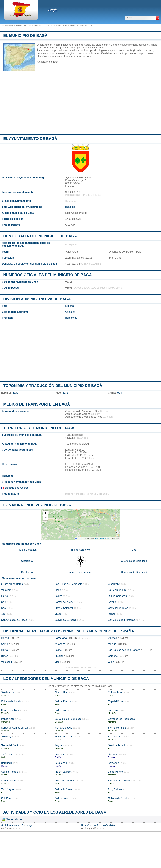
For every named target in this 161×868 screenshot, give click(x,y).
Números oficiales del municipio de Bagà (47, 275)
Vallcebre (6, 590)
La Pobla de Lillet (118, 590)
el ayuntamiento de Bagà (30, 139)
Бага (65, 393)
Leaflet (79, 539)
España (69, 306)
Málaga (112, 644)
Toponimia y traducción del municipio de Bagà (53, 386)
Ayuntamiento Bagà (84, 25)
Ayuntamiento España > (13, 25)
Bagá (15, 393)
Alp (3, 614)
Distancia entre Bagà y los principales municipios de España (69, 631)
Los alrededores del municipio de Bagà (46, 679)
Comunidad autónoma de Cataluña (38, 25)
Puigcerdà (90, 828)
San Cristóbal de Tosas (14, 620)
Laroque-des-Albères (15, 488)
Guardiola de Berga (12, 584)
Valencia (113, 638)
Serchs (112, 602)
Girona (8, 828)
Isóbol (111, 614)
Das (134, 550)
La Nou (5, 596)
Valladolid (6, 662)
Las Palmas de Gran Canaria (124, 650)
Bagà (53, 10)
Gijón (111, 662)
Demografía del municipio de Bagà (40, 236)
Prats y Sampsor (64, 608)
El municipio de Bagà (25, 35)
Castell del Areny (64, 602)
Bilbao (5, 656)
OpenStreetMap (102, 539)
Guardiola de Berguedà (134, 561)
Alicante (59, 656)
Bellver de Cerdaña (65, 620)
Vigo (57, 662)
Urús (4, 602)
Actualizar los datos (48, 62)
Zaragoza (60, 644)
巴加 (119, 393)
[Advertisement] (80, 104)
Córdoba (113, 656)
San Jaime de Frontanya (122, 620)
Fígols (58, 590)
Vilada (58, 614)
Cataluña (70, 312)
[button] (45, 513)
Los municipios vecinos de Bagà (37, 505)
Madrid (5, 638)
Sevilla (5, 644)
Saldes (58, 596)
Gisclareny (27, 561)
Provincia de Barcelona (64, 25)
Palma (58, 650)
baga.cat (70, 207)
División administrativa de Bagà (37, 299)
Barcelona (71, 318)
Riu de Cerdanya (27, 550)
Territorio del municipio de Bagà (39, 428)
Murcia (5, 650)
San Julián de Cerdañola (68, 584)
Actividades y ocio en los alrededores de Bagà (55, 812)
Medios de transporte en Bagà (37, 404)
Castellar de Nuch (118, 608)
